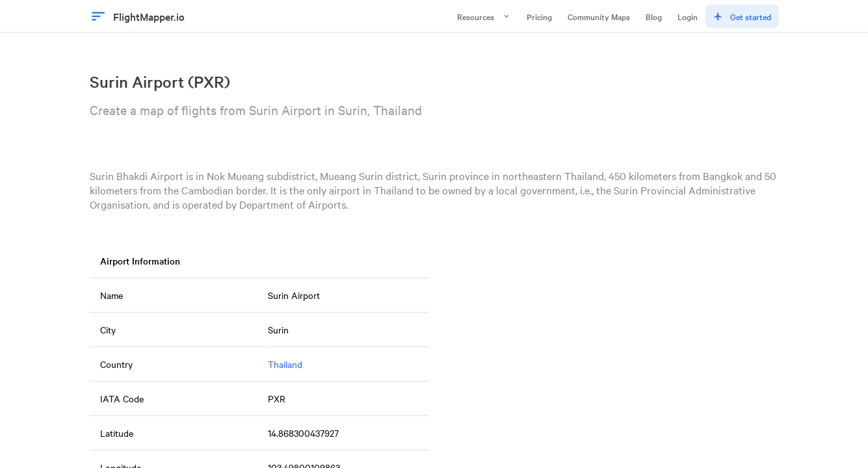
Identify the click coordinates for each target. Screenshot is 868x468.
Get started (742, 16)
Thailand (285, 364)
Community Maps (599, 16)
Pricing (539, 16)
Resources (484, 16)
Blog (654, 16)
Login (688, 16)
